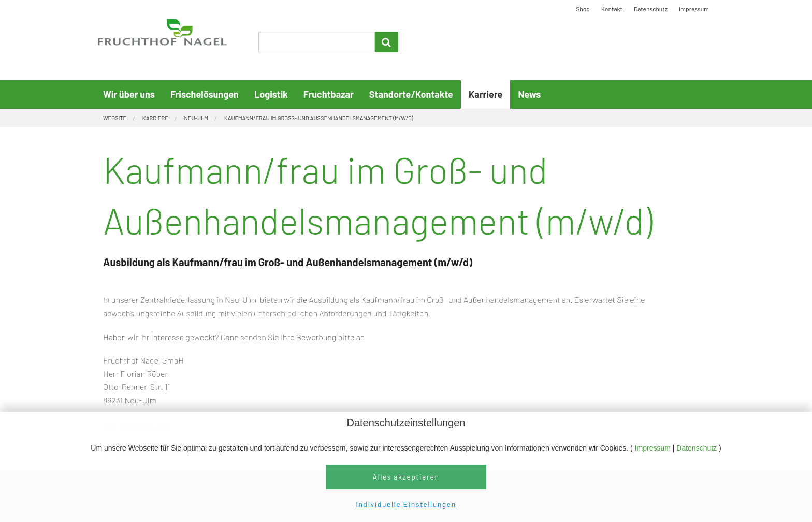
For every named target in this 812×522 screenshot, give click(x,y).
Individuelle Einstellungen (406, 504)
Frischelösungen (205, 94)
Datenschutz (698, 448)
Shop (583, 9)
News (529, 94)
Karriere (485, 94)
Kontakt (612, 9)
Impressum (654, 448)
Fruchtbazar (329, 94)
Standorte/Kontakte (411, 94)
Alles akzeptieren (406, 477)
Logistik (271, 94)
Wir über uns (129, 94)
